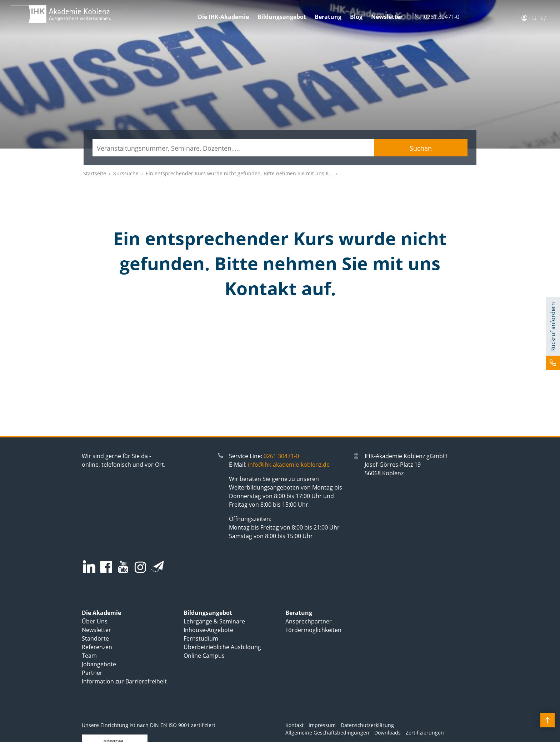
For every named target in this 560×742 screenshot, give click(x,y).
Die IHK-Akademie (223, 17)
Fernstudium (201, 638)
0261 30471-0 (281, 456)
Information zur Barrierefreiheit (124, 681)
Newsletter (387, 17)
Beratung (328, 17)
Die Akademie (101, 613)
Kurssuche (126, 173)
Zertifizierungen (425, 733)
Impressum (322, 725)
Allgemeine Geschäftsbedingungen (327, 733)
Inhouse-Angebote (208, 630)
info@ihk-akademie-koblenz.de (289, 465)
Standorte (95, 638)
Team (89, 656)
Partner (92, 673)
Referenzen (97, 647)
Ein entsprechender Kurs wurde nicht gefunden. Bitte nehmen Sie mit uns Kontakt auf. (250, 173)
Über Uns (95, 621)
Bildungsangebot (282, 17)
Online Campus (204, 656)
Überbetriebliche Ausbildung (222, 647)
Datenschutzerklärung (367, 725)
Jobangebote (99, 664)
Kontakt (294, 725)
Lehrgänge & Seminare (214, 621)
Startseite (95, 173)
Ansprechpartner (309, 621)
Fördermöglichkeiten (313, 630)
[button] (553, 333)
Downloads (387, 733)
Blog (356, 17)
